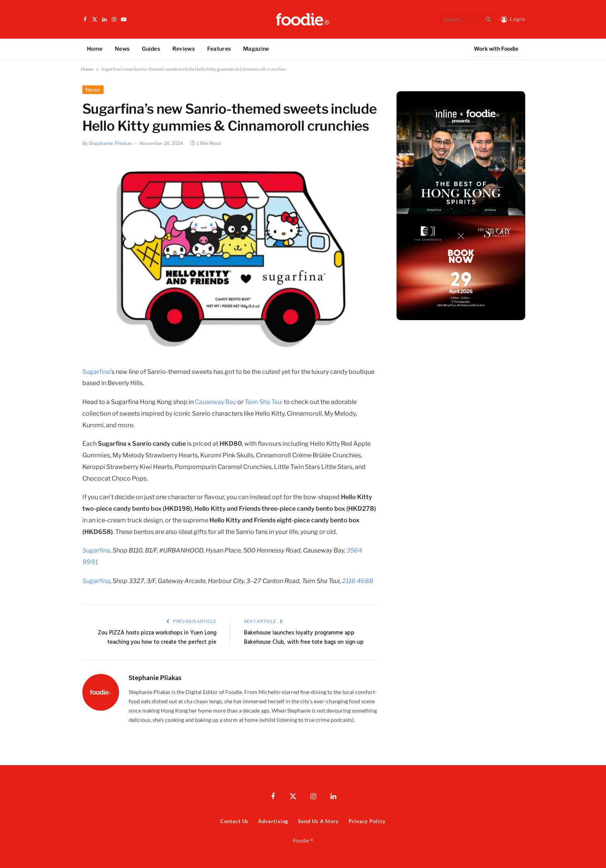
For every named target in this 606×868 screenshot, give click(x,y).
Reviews (184, 49)
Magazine (256, 49)
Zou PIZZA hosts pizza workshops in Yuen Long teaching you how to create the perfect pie (157, 638)
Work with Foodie (496, 49)
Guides (151, 49)
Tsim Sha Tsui (264, 402)
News (122, 49)
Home (95, 49)
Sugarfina (96, 372)
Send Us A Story (318, 821)
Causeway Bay (215, 402)
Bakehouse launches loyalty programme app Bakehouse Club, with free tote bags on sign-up (304, 638)
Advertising (273, 821)
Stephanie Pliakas (111, 143)
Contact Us (234, 821)
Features (219, 49)
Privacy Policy (367, 821)
